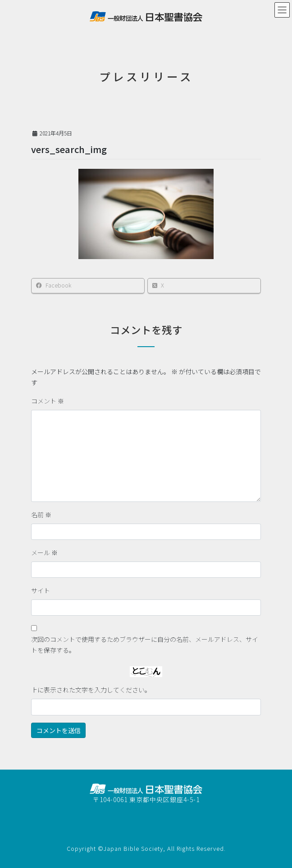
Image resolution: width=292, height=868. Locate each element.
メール (44, 552)
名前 (41, 515)
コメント (48, 401)
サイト (41, 590)
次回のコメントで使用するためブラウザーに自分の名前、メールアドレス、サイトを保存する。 (145, 645)
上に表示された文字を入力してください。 (91, 690)
